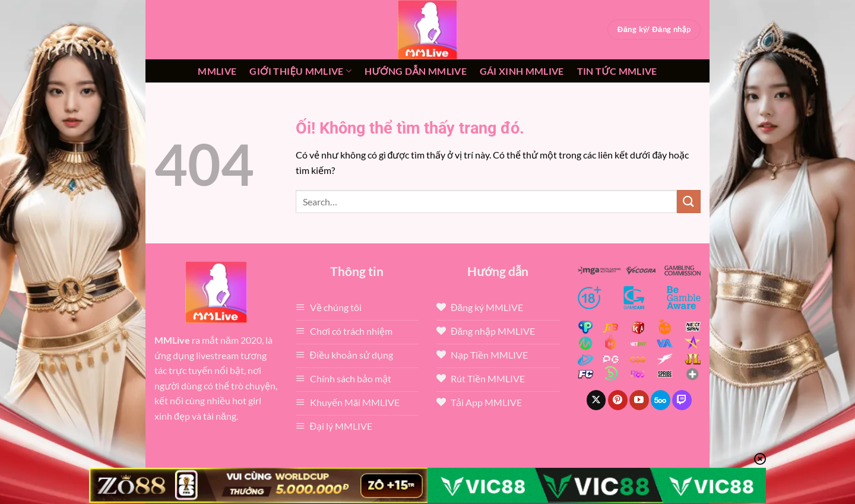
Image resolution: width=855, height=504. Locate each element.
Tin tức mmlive (617, 71)
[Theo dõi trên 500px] (661, 400)
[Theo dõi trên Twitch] (682, 400)
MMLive (217, 71)
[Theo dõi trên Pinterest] (618, 400)
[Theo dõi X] (596, 400)
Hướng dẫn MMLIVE (416, 71)
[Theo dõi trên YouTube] (639, 400)
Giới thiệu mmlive (300, 71)
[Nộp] (689, 202)
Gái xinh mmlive (522, 71)
